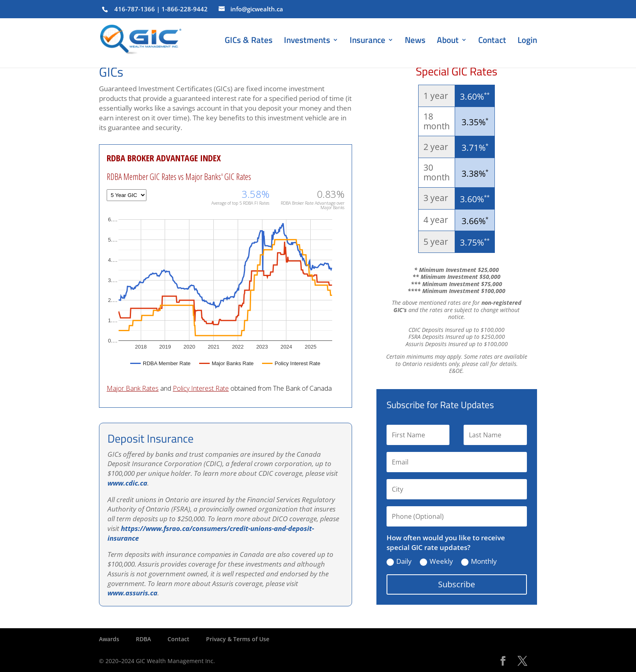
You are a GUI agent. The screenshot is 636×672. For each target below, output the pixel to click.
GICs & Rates (249, 41)
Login (527, 40)
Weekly (436, 561)
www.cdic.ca (127, 483)
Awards (109, 639)
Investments (307, 41)
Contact (492, 41)
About (448, 41)
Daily (399, 561)
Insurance (367, 41)
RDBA (143, 639)
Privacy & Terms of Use (238, 639)
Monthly (479, 561)
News (415, 41)
